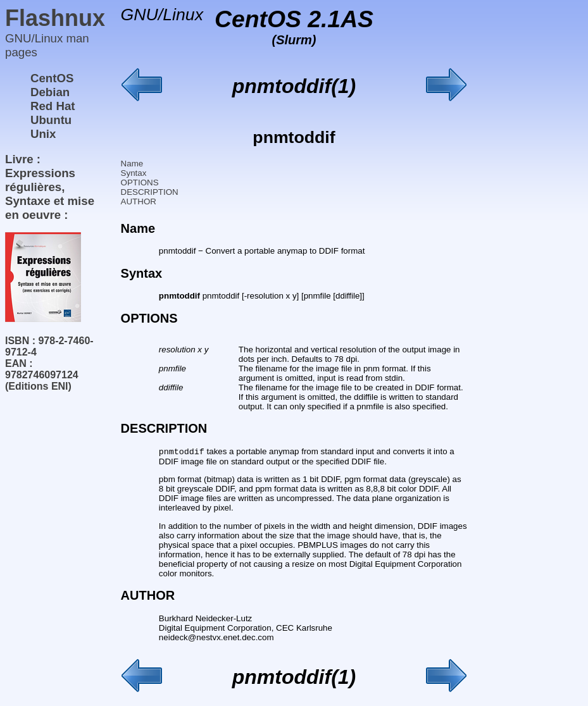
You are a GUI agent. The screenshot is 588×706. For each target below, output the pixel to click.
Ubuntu (51, 120)
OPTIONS (140, 183)
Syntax (134, 173)
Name (132, 164)
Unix (43, 134)
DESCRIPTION (150, 192)
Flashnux (55, 18)
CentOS (52, 78)
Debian (50, 92)
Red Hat (53, 106)
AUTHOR (139, 201)
